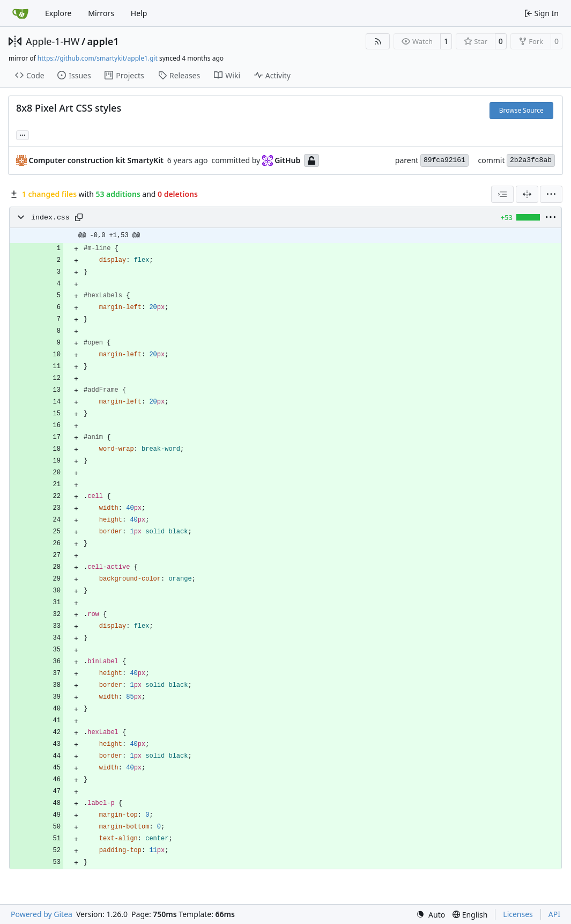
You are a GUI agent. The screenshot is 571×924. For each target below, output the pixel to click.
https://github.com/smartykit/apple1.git (98, 58)
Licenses (518, 914)
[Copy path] (79, 217)
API (554, 914)
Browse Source (521, 110)
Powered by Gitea (42, 914)
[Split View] (527, 194)
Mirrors (101, 13)
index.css (50, 218)
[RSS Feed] (378, 41)
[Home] (20, 13)
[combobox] (502, 194)
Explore (58, 13)
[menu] (551, 194)
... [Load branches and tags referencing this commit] (23, 134)
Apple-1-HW (53, 41)
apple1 (103, 41)
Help (139, 13)
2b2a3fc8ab (531, 160)
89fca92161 (444, 160)
